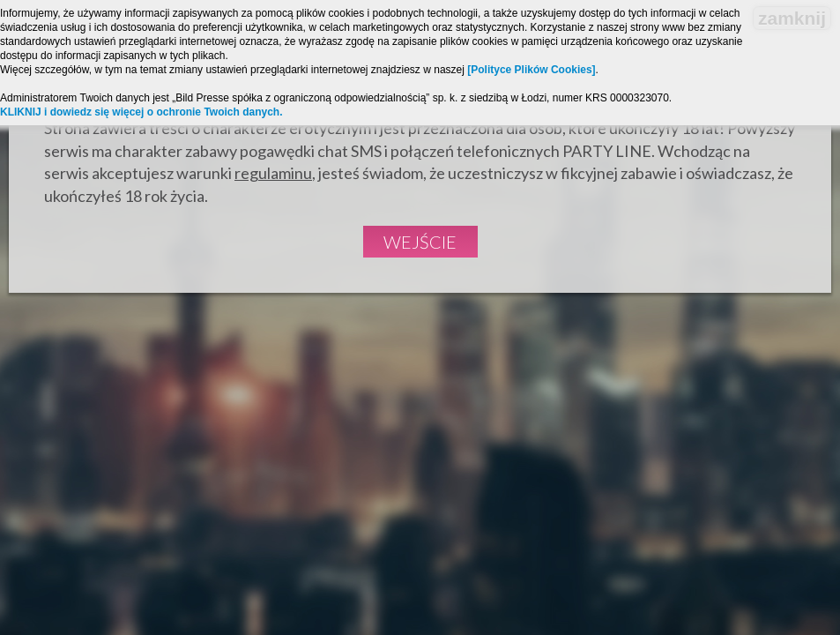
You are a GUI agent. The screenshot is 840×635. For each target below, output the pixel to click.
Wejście (420, 242)
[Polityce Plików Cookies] (531, 70)
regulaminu (273, 173)
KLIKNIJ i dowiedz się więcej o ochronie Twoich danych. (141, 112)
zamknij (792, 18)
